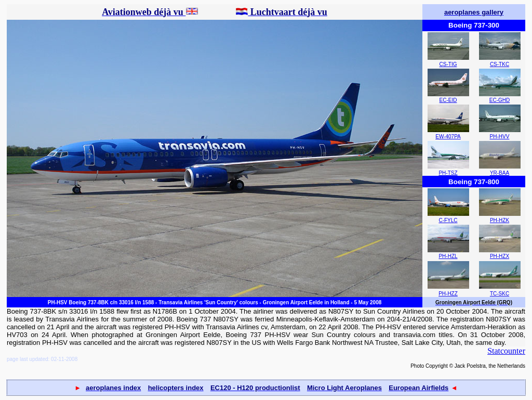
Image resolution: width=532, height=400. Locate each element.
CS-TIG (448, 64)
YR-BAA (500, 173)
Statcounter (506, 351)
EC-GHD (500, 100)
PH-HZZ (448, 294)
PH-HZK (500, 220)
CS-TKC (500, 64)
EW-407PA (448, 137)
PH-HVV (500, 137)
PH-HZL (448, 256)
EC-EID (448, 100)
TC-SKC (500, 294)
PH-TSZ (448, 173)
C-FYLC (448, 220)
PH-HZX (500, 256)
